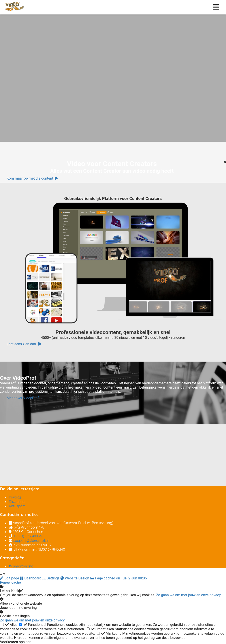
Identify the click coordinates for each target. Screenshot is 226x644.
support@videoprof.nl (31, 540)
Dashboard (31, 578)
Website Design (75, 578)
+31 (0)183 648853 (27, 536)
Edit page (10, 578)
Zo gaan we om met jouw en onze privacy (188, 595)
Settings (51, 578)
